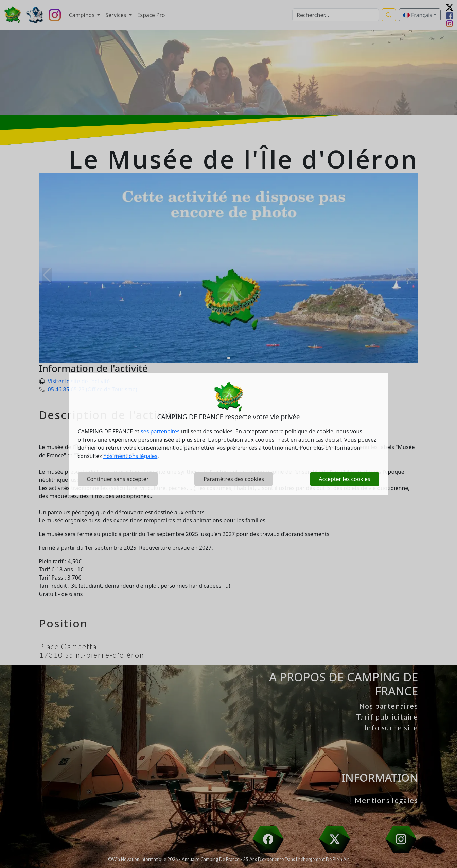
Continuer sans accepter (118, 479)
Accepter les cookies (344, 479)
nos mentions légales (130, 456)
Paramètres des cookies (234, 479)
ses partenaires (160, 431)
